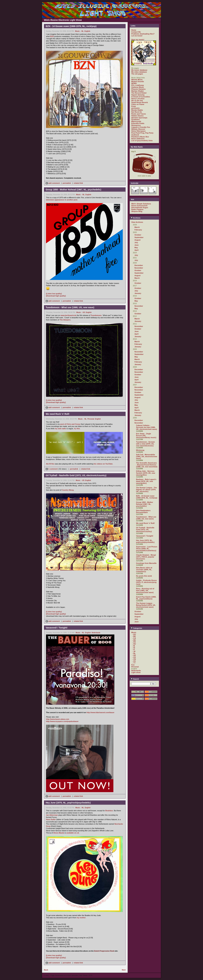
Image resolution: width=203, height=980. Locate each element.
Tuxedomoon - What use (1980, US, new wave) (146, 518)
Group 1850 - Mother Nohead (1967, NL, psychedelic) (145, 504)
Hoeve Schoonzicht (139, 206)
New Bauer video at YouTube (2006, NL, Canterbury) (144, 570)
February (138, 230)
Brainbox (109, 811)
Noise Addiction (138, 139)
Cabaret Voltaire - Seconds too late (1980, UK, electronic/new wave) (147, 427)
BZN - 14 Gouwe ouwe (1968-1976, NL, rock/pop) (147, 497)
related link (78, 183)
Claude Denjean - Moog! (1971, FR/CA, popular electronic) (146, 557)
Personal (91, 419)
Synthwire (136, 120)
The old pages (137, 74)
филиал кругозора (139, 118)
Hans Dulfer (51, 819)
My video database (139, 72)
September (139, 237)
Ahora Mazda (59, 833)
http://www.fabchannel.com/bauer (101, 712)
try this (77, 429)
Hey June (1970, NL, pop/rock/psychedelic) (145, 541)
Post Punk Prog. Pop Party (142, 133)
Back (46, 970)
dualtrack (135, 135)
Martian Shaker (138, 91)
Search (135, 679)
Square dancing (138, 95)
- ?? (134, 663)
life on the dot (137, 101)
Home (134, 30)
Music (77, 31)
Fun (133, 665)
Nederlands (96, 633)
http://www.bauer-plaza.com (58, 719)
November (139, 268)
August (138, 240)
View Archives (137, 222)
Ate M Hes (50, 464)
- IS (134, 648)
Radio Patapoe (137, 209)
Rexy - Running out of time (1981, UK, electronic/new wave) (145, 591)
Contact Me (136, 32)
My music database (139, 70)
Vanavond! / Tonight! (145, 536)
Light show (136, 672)
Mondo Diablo (137, 110)
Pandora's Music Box (140, 137)
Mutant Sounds (138, 81)
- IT (134, 650)
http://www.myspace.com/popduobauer (62, 721)
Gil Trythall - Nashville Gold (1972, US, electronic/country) (145, 530)
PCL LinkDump (138, 85)
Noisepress (136, 125)
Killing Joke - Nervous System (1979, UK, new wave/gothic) (146, 473)
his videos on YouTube (103, 464)
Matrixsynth (136, 121)
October (138, 235)
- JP (134, 651)
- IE (134, 646)
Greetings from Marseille (146, 563)
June (137, 245)
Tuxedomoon (96, 315)
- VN (134, 659)
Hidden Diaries (137, 116)
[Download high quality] (56, 296)
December (139, 265)
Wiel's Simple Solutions (141, 204)
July (136, 242)
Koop (134, 106)
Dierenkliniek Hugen (140, 208)
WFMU (134, 83)
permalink (67, 183)
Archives (136, 218)
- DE (134, 640)
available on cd (73, 833)
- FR (134, 642)
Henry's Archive (138, 99)
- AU (134, 634)
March (137, 227)
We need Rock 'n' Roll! (145, 523)
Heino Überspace (138, 131)
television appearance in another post (62, 200)
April (136, 250)
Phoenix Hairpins (138, 89)
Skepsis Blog (137, 211)
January (138, 293)
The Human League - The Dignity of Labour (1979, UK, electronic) (146, 490)
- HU (134, 644)
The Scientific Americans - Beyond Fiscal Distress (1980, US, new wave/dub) (147, 465)
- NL (82, 31)
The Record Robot (139, 93)
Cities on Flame (138, 104)
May (136, 248)
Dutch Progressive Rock (104, 951)
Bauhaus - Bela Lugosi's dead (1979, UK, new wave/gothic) (146, 481)
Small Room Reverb (140, 102)
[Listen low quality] (54, 294)
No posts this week (144, 576)
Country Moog (68, 490)
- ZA (134, 661)
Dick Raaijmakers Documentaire (143, 511)
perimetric (136, 108)
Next (124, 970)
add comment (53, 183)
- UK (134, 655)
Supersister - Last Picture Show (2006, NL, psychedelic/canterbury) (147, 549)
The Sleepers (65, 320)
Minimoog (140, 450)
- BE (134, 636)
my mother (81, 918)
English (87, 31)
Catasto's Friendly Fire (141, 127)
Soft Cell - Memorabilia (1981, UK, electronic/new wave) (147, 456)
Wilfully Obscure (138, 129)
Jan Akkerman (52, 815)
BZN (52, 36)
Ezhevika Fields (138, 123)
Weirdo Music (137, 80)
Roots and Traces (139, 114)
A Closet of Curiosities (141, 97)
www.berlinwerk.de (68, 315)
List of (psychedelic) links (142, 141)
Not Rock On (137, 112)
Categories (136, 628)
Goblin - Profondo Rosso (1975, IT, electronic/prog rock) (146, 582)
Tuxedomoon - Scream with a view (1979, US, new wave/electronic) (145, 444)
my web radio (60, 429)
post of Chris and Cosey (70, 424)
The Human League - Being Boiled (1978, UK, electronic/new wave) (146, 605)
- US (83, 312)
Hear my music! (138, 40)
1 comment (52, 469)
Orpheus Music (138, 87)
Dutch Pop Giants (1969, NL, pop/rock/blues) (146, 598)
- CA (134, 638)
